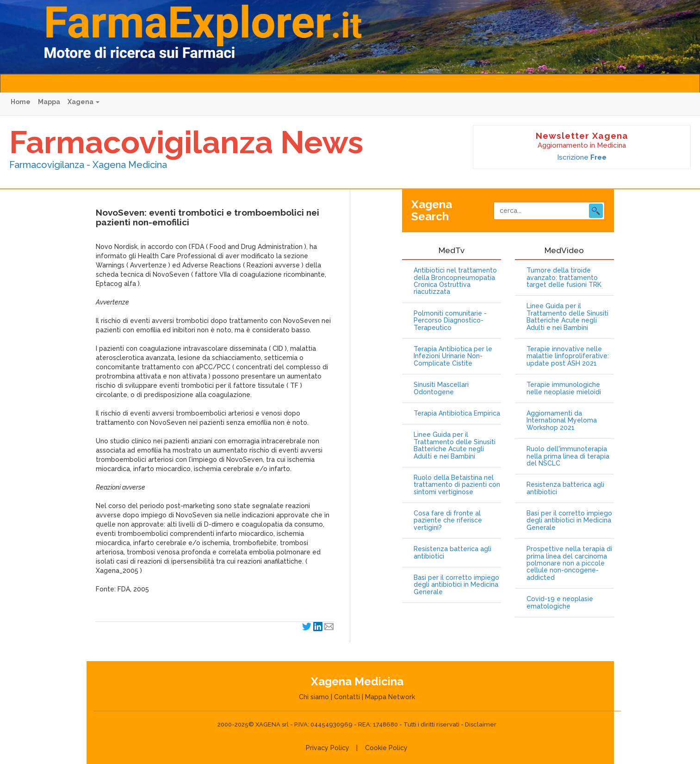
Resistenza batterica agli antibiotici (452, 553)
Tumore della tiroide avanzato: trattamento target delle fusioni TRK (564, 278)
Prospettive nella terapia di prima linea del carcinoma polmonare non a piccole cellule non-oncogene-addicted (569, 563)
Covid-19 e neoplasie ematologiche (560, 603)
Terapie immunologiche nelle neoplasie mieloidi (564, 388)
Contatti (347, 697)
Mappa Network (390, 697)
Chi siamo (314, 697)
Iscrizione (582, 157)
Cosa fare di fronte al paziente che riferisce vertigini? (448, 521)
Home (21, 102)
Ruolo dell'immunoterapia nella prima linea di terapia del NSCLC (568, 456)
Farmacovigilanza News (186, 142)
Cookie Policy (386, 748)
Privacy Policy (328, 748)
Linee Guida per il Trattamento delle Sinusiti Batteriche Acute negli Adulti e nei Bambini (455, 445)
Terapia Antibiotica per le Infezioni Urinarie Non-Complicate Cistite (453, 356)
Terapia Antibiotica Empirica (457, 413)
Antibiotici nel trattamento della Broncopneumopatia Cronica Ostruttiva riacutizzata (455, 281)
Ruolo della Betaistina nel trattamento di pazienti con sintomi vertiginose (457, 485)
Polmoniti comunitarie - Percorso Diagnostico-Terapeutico (450, 321)
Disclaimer (481, 724)
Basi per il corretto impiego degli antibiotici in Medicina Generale (456, 585)
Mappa (49, 102)
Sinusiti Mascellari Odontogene (441, 388)
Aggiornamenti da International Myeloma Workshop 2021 (562, 421)
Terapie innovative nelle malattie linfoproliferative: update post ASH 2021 (568, 356)
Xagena (84, 102)
